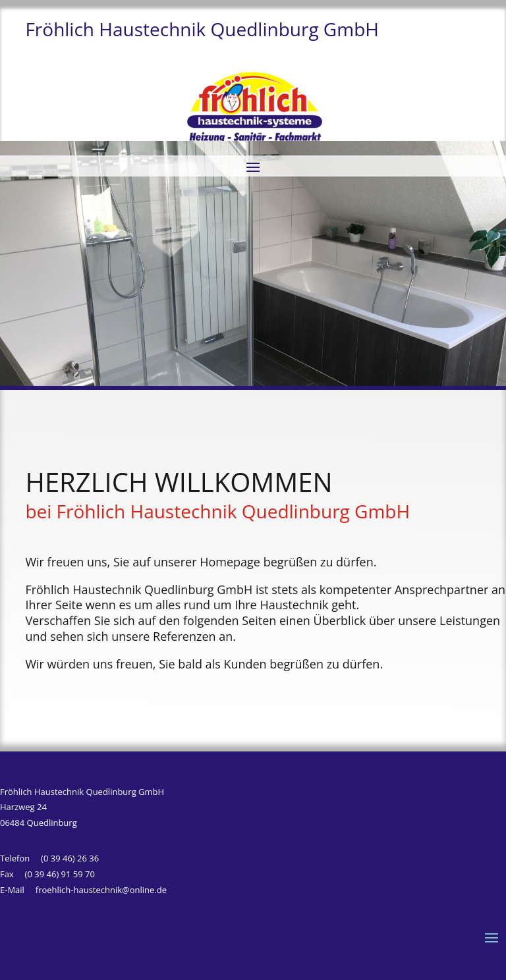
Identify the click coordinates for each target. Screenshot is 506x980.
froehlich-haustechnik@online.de (101, 890)
